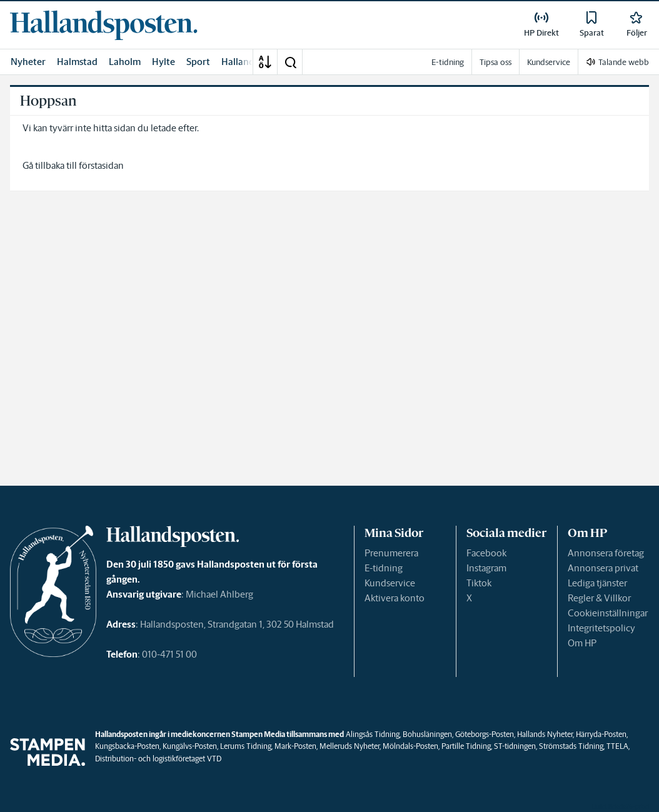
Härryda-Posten (601, 734)
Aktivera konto (395, 598)
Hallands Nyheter (545, 734)
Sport (198, 62)
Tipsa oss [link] (496, 62)
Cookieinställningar (608, 613)
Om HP (582, 643)
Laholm (125, 62)
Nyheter (28, 62)
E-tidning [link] (448, 62)
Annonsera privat (603, 568)
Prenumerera (391, 553)
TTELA (617, 746)
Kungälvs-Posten (190, 746)
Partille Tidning (466, 746)
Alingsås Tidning (373, 734)
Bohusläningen (427, 734)
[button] (290, 62)
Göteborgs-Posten (485, 734)
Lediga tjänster (597, 583)
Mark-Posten (295, 746)
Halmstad (77, 62)
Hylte (163, 62)
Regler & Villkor (599, 598)
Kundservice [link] (549, 62)
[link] (104, 25)
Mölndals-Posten (410, 746)
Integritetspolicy (601, 628)
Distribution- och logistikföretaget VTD (158, 759)
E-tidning (384, 568)
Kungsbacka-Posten (127, 746)
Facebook (486, 553)
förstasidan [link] (101, 165)
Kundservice (390, 583)
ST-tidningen (515, 746)
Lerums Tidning (246, 746)
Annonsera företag (606, 553)
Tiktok (479, 583)
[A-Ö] (265, 62)
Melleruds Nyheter (350, 746)
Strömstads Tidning (571, 746)
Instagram (486, 568)
